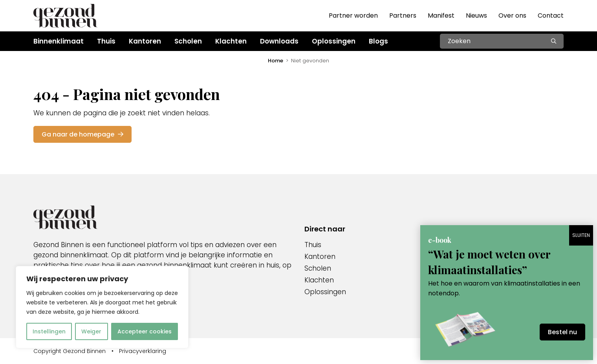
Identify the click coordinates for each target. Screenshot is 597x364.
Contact (551, 15)
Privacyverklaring (143, 351)
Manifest (441, 15)
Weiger (91, 331)
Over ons (512, 15)
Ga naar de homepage (82, 134)
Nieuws (476, 15)
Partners (403, 15)
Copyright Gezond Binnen (70, 351)
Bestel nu (562, 332)
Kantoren (320, 257)
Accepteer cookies (145, 331)
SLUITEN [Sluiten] (581, 235)
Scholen (318, 268)
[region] (102, 307)
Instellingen (49, 331)
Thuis (313, 245)
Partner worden (353, 15)
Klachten (319, 280)
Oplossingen (325, 292)
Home (276, 61)
